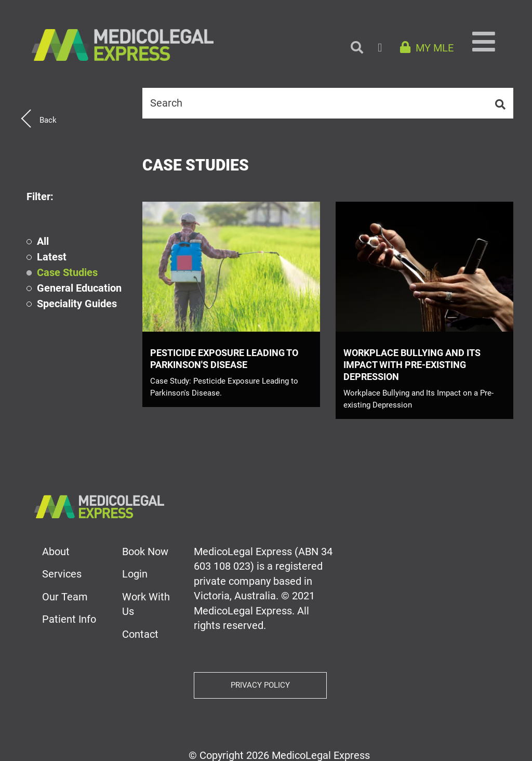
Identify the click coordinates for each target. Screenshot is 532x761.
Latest (52, 257)
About (56, 552)
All (43, 241)
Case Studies (67, 273)
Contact (140, 634)
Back (48, 120)
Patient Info (69, 619)
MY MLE (427, 48)
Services (62, 574)
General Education (79, 288)
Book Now (145, 552)
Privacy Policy (260, 685)
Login (135, 574)
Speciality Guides (77, 304)
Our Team (65, 597)
